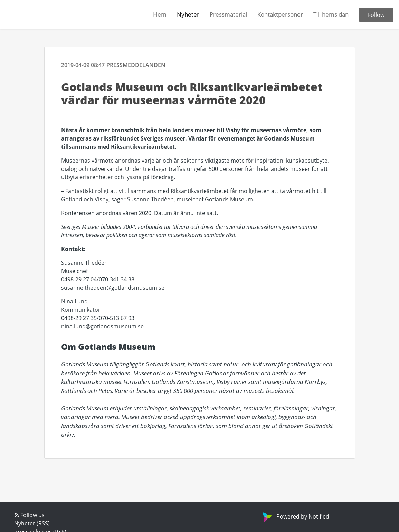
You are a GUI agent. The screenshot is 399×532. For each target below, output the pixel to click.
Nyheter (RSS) (32, 523)
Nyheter (188, 14)
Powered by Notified (295, 516)
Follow (376, 15)
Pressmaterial (228, 14)
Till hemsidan (331, 14)
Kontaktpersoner (280, 14)
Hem (160, 14)
